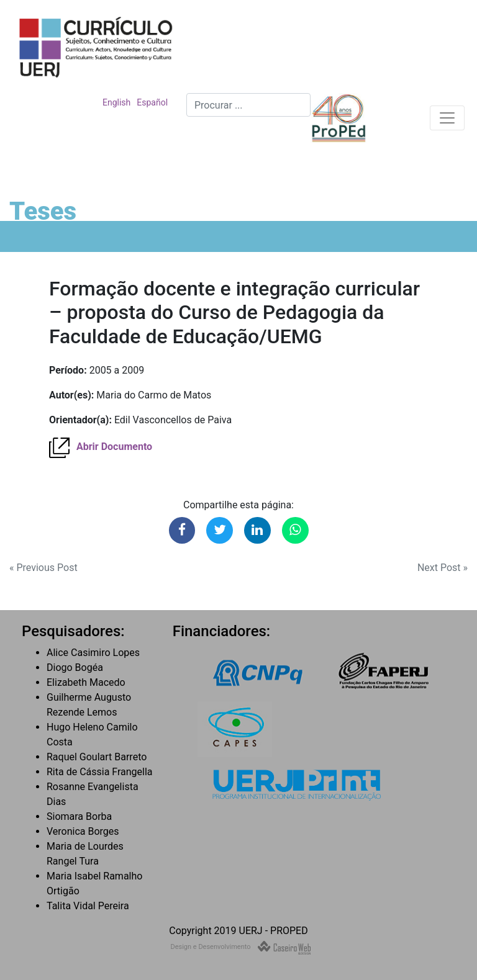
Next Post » (443, 568)
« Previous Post (43, 568)
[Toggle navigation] (447, 118)
